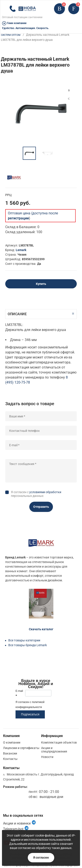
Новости (47, 757)
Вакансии (10, 753)
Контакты (10, 759)
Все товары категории (24, 640)
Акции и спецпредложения (54, 750)
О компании (12, 742)
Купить (41, 284)
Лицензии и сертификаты (21, 748)
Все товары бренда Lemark (28, 645)
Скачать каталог (41, 629)
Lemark (21, 250)
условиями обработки (45, 492)
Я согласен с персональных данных (36, 494)
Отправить (41, 507)
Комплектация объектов (59, 742)
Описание (17, 314)
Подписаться (30, 714)
